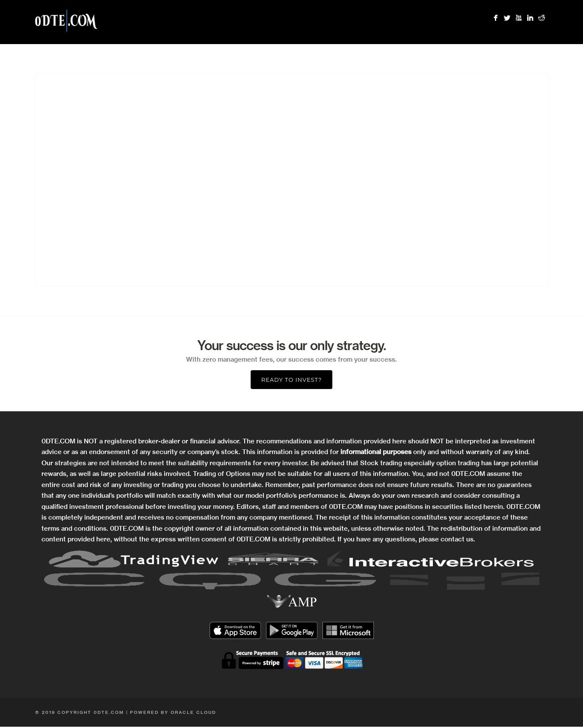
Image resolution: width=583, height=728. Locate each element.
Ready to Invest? (292, 380)
